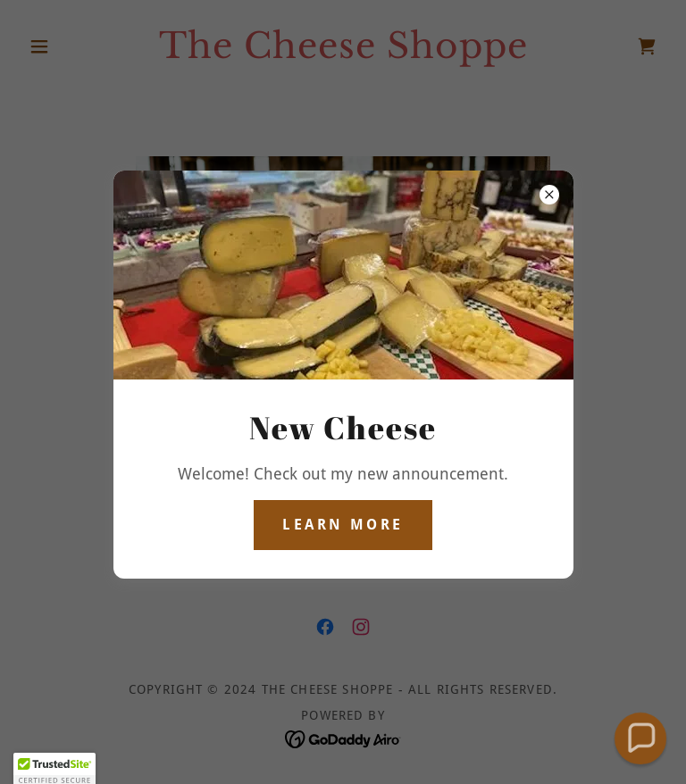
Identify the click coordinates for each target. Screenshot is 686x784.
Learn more (343, 525)
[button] (640, 738)
